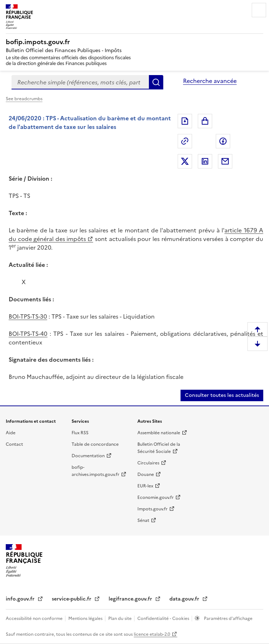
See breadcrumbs (24, 99)
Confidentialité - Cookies (164, 618)
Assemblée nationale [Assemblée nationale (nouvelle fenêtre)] (159, 433)
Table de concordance (95, 444)
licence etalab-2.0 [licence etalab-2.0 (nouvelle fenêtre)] (152, 634)
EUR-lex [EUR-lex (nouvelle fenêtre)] (145, 486)
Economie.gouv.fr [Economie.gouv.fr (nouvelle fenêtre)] (156, 497)
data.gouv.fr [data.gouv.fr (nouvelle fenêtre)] (185, 599)
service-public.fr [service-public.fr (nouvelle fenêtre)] (72, 599)
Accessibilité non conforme (35, 618)
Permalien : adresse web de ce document (185, 141)
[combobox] (80, 82)
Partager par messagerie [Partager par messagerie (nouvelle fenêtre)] (225, 161)
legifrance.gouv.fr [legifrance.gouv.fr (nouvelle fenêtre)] (131, 599)
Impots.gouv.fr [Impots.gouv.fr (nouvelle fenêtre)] (152, 509)
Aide (11, 433)
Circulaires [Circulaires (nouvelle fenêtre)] (148, 463)
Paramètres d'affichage (228, 618)
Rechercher (156, 82)
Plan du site (120, 618)
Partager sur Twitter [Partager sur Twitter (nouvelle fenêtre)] (185, 161)
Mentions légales (86, 618)
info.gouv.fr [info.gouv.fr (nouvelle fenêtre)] (21, 599)
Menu (259, 10)
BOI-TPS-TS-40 (28, 334)
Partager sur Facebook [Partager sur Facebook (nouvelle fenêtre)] (223, 141)
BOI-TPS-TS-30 (28, 316)
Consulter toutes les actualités (222, 395)
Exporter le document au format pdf (185, 121)
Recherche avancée (210, 81)
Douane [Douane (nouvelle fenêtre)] (146, 474)
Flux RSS (80, 433)
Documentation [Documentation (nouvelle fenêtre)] (88, 456)
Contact (14, 444)
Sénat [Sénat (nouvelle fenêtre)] (143, 520)
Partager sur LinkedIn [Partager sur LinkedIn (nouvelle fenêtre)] (205, 161)
